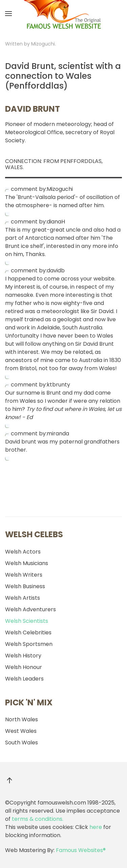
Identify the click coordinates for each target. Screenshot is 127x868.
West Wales (21, 731)
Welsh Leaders (24, 679)
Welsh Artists (23, 598)
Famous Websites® (81, 850)
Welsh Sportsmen (29, 644)
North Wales (22, 719)
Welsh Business (25, 586)
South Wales (22, 743)
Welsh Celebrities (28, 632)
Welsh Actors (23, 552)
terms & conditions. (38, 819)
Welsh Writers (24, 575)
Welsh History (23, 656)
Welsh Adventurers (30, 609)
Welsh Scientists (27, 621)
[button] (8, 14)
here (96, 827)
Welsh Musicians (27, 563)
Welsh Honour (24, 667)
